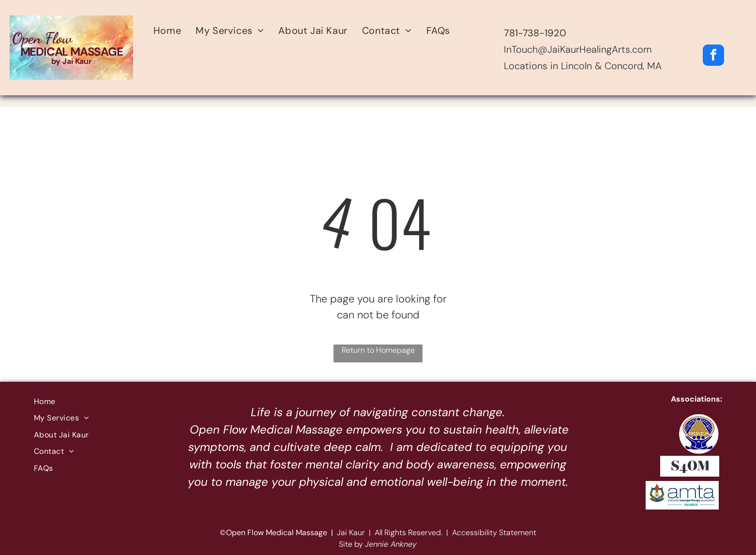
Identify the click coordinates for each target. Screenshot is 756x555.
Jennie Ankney (391, 544)
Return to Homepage (378, 350)
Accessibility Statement (494, 532)
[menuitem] (167, 30)
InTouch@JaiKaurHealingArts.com (578, 49)
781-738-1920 (535, 33)
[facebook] (713, 56)
